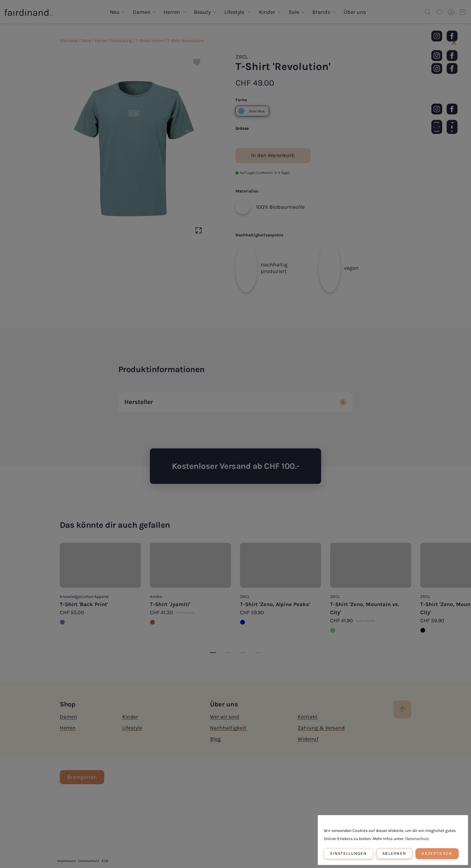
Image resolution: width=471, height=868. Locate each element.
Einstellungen (348, 853)
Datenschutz (417, 839)
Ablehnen (394, 853)
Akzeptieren (437, 853)
